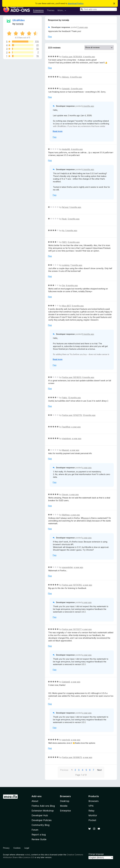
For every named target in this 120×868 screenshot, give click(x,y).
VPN (91, 806)
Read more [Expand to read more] (58, 131)
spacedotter (67, 567)
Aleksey (66, 77)
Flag (50, 37)
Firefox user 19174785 (72, 585)
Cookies (17, 848)
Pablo (65, 398)
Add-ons (37, 796)
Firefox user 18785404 (72, 57)
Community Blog (41, 825)
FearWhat (66, 427)
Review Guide (39, 839)
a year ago (76, 427)
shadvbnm (66, 438)
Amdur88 (66, 149)
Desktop (65, 801)
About (35, 801)
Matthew (66, 515)
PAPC (64, 242)
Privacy (6, 848)
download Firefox (76, 3)
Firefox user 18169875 (72, 757)
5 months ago (75, 207)
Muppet (65, 450)
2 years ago (83, 27)
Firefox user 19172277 (72, 629)
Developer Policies (42, 820)
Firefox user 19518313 (72, 377)
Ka (63, 230)
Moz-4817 (66, 306)
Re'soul (65, 207)
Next (99, 770)
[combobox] (98, 9)
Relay (91, 811)
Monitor (93, 815)
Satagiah (66, 89)
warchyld (66, 740)
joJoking (66, 265)
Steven (65, 494)
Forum (35, 830)
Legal (27, 848)
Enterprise (65, 811)
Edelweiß (66, 682)
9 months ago (72, 285)
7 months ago (76, 265)
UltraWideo (19, 20)
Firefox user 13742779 (72, 415)
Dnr (64, 285)
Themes (51, 10)
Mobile (64, 806)
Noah (64, 219)
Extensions (38, 10)
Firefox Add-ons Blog (43, 806)
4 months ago (89, 57)
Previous (64, 770)
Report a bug (39, 835)
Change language (96, 854)
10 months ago (74, 398)
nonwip (20, 24)
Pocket (92, 820)
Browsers (94, 801)
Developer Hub (40, 815)
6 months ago (74, 242)
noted (27, 855)
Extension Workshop (43, 811)
